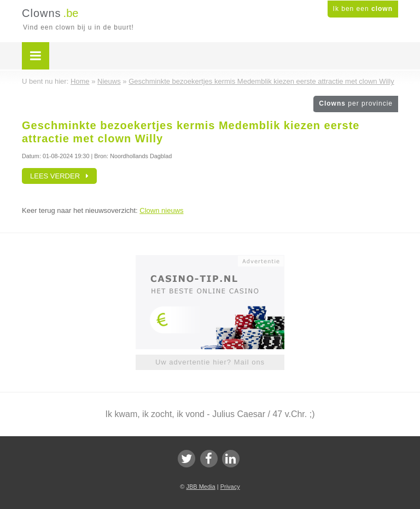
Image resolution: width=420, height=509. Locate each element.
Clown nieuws (161, 210)
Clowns (356, 103)
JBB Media (200, 487)
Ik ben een (363, 9)
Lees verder (59, 176)
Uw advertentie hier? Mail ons (210, 362)
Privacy (230, 487)
